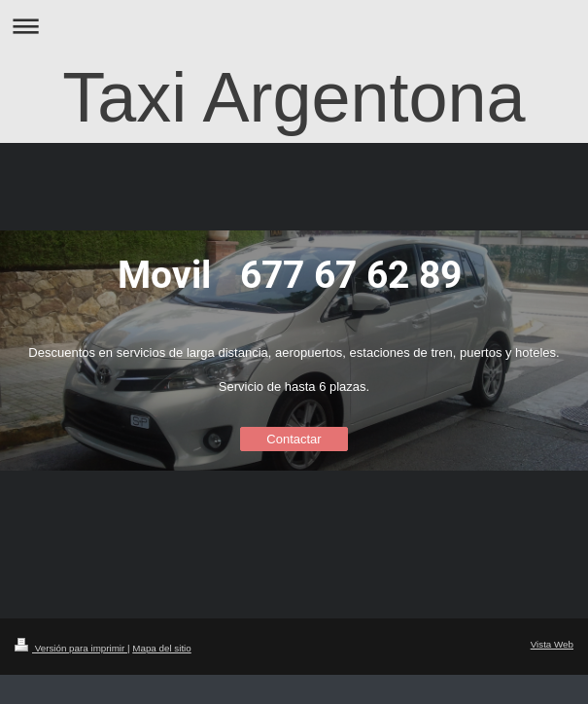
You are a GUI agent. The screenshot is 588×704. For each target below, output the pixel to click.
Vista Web (552, 644)
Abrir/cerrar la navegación (294, 26)
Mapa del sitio (161, 648)
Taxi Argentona (294, 97)
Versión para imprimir (71, 648)
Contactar (294, 439)
